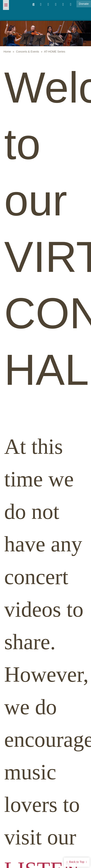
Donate (84, 4)
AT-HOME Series (55, 52)
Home (7, 52)
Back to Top (77, 862)
